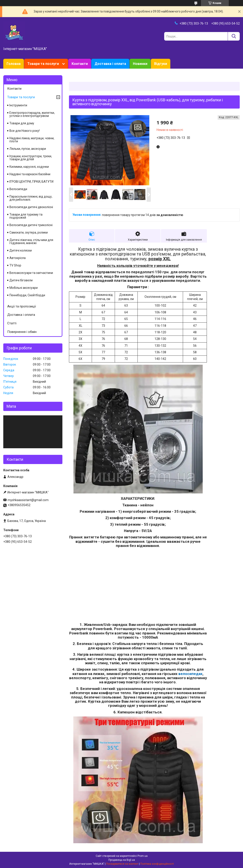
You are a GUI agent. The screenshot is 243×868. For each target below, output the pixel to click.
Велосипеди (18, 189)
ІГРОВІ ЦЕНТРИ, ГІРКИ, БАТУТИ (31, 182)
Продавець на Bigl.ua (122, 860)
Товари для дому (22, 123)
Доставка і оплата (110, 64)
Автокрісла (18, 258)
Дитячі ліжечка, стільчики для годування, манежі (31, 241)
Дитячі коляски (21, 250)
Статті (12, 323)
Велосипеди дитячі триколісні (31, 225)
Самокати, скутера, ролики (29, 232)
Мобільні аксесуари (24, 288)
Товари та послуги (43, 64)
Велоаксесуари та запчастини (31, 273)
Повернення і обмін (22, 332)
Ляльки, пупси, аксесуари (28, 149)
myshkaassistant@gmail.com (28, 500)
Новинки (140, 64)
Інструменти (18, 105)
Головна (14, 64)
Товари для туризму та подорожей (26, 216)
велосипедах (190, 674)
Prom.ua (143, 856)
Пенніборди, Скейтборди (27, 295)
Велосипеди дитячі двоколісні (31, 207)
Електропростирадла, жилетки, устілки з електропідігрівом (32, 114)
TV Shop (15, 265)
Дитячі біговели (21, 280)
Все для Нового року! (25, 131)
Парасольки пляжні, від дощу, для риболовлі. (31, 198)
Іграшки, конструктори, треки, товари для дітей (31, 158)
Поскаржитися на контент (122, 864)
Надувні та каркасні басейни (30, 174)
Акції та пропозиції (22, 306)
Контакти (80, 64)
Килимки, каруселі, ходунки (29, 167)
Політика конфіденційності (157, 864)
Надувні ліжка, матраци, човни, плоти (32, 140)
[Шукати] (234, 36)
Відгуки (161, 64)
